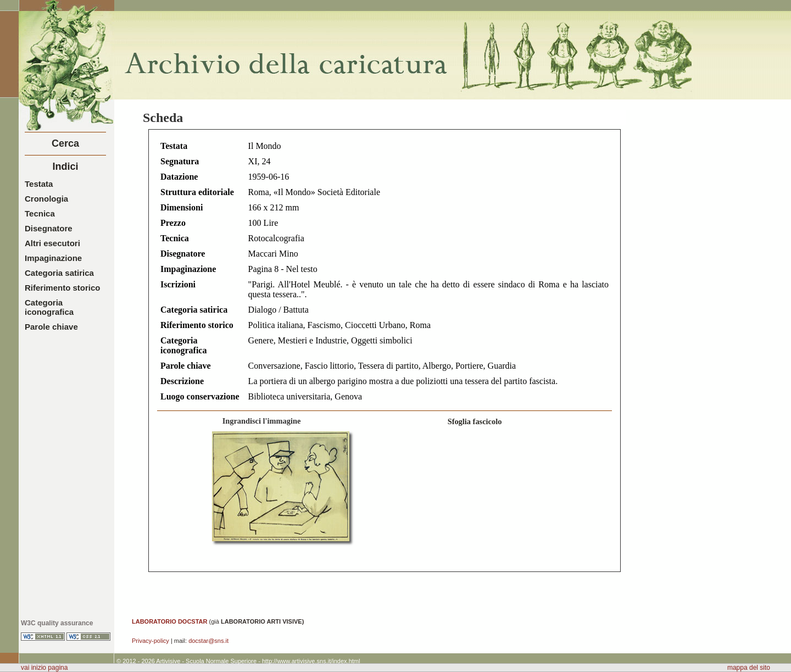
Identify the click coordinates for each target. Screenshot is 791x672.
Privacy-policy (151, 641)
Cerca (65, 143)
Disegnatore (49, 228)
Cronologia (46, 199)
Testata (39, 184)
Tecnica (40, 213)
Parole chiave (51, 327)
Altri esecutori (52, 243)
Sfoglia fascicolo (475, 421)
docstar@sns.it (208, 641)
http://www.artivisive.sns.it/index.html (311, 661)
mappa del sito (749, 668)
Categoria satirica (59, 273)
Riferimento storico (63, 288)
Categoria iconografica (49, 307)
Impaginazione (53, 258)
